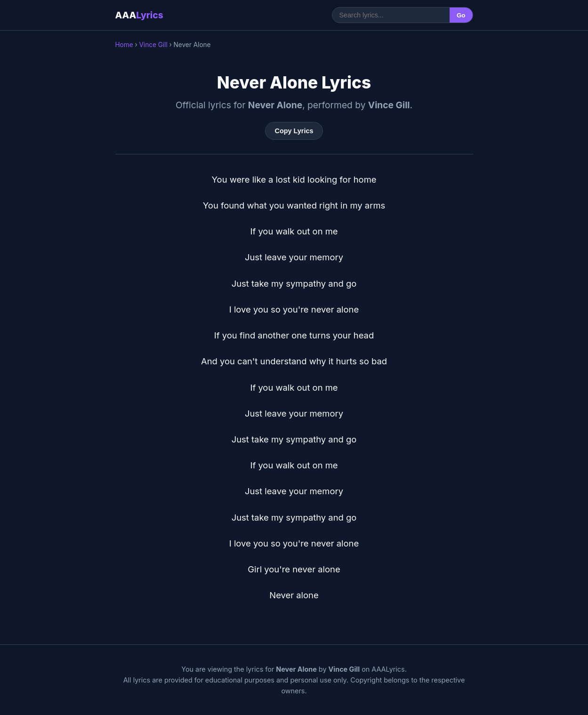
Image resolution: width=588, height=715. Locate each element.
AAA (139, 15)
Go (461, 15)
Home (124, 45)
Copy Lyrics (294, 131)
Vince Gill (153, 45)
